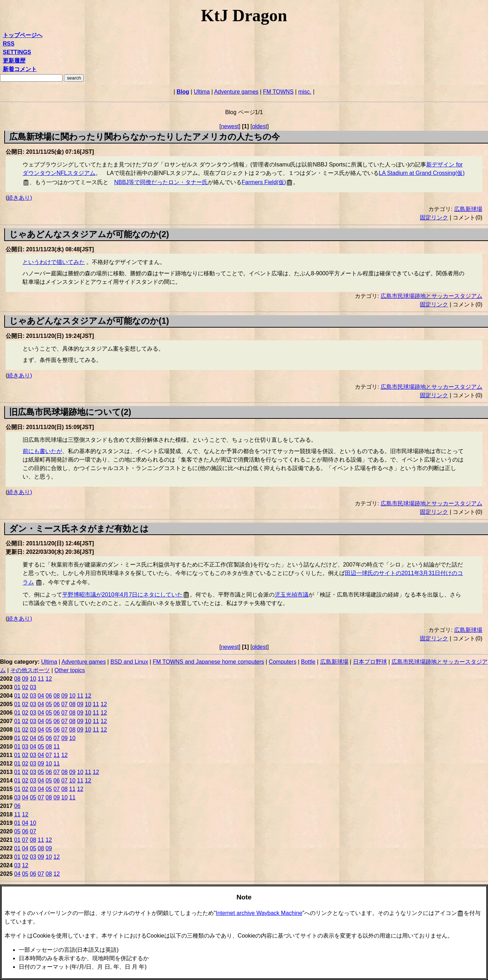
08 (17, 679)
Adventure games (236, 92)
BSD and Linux (129, 662)
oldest (260, 126)
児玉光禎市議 (292, 595)
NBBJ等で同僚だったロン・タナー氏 (161, 182)
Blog (183, 92)
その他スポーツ (30, 670)
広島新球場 (468, 209)
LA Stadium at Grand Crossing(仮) (422, 173)
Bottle (308, 662)
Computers (282, 662)
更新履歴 (14, 61)
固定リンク (434, 218)
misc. (305, 92)
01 (17, 687)
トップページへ (23, 35)
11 (41, 679)
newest (230, 126)
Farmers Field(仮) (264, 182)
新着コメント (20, 69)
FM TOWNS (278, 92)
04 (41, 696)
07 (65, 704)
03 (33, 687)
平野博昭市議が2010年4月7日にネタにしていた (122, 595)
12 (49, 679)
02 (25, 687)
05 (49, 704)
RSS (9, 44)
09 (25, 679)
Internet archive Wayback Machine (259, 913)
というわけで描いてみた (54, 262)
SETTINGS (17, 52)
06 (49, 696)
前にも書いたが (42, 451)
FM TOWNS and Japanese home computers (208, 662)
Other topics (70, 670)
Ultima (202, 92)
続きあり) (20, 198)
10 (33, 679)
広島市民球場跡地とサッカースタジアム (431, 296)
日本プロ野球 (370, 662)
